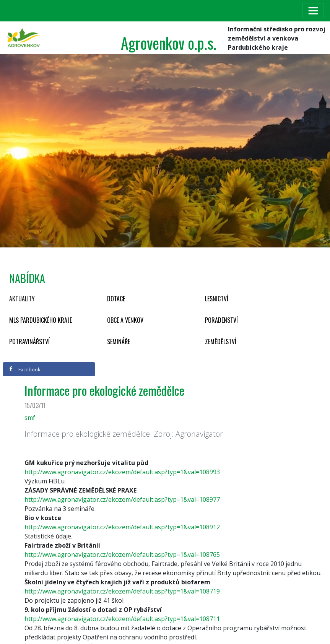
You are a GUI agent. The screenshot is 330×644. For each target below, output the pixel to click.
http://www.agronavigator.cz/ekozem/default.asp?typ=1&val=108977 (122, 499)
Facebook (24, 369)
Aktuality (22, 299)
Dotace (116, 299)
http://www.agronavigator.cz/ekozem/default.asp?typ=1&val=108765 (122, 555)
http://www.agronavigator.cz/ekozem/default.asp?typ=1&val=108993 (122, 472)
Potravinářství (29, 342)
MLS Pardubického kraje (41, 320)
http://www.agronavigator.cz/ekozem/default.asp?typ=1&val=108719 (122, 591)
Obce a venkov (125, 320)
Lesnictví (217, 299)
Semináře (119, 342)
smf (30, 418)
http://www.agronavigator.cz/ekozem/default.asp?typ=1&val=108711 (122, 619)
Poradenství (221, 320)
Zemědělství (221, 342)
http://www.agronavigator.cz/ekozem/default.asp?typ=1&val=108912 (122, 527)
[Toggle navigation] (313, 11)
